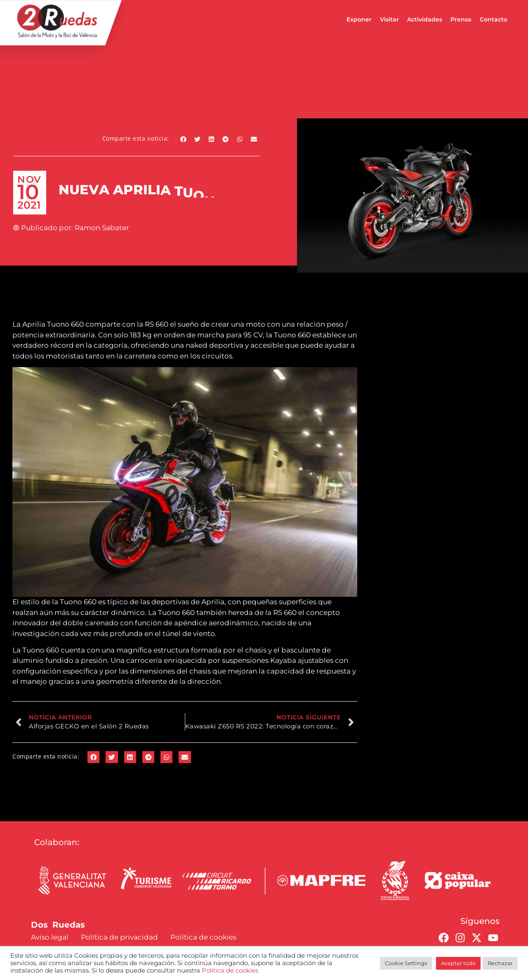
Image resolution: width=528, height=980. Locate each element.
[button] (183, 139)
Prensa (461, 19)
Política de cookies (230, 971)
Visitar (389, 19)
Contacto (494, 19)
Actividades (425, 19)
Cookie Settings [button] (406, 963)
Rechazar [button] (500, 963)
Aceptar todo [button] (458, 963)
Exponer (359, 19)
